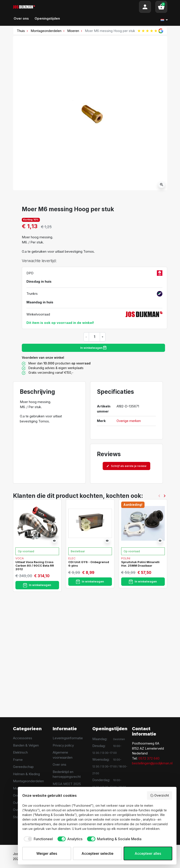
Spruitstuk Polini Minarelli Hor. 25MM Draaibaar (140, 564)
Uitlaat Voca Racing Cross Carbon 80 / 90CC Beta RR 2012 (35, 565)
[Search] (87, 7)
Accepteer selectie (97, 853)
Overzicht (160, 795)
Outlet (18, 803)
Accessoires (23, 738)
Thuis (21, 31)
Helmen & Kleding (26, 774)
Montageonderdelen (46, 31)
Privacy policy (63, 745)
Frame (18, 760)
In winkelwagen (93, 348)
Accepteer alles (148, 853)
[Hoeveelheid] (95, 337)
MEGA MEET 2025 (67, 784)
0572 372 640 (149, 758)
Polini (126, 558)
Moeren (73, 31)
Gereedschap (23, 767)
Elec (72, 558)
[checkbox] (38, 839)
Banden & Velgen (26, 745)
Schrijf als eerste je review (126, 466)
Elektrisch (20, 752)
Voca (20, 558)
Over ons (59, 764)
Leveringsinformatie (68, 738)
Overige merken (129, 421)
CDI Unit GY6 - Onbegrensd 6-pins (89, 564)
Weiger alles (47, 853)
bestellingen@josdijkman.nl (152, 763)
